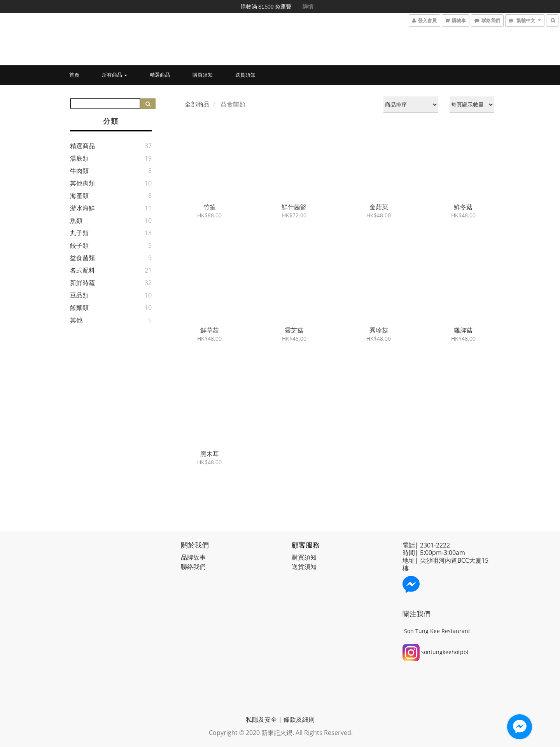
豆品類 (79, 295)
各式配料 (82, 270)
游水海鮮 (82, 208)
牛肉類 (79, 171)
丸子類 (79, 233)
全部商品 (197, 104)
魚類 (76, 220)
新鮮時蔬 (82, 283)
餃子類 (79, 245)
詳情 (308, 7)
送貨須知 (245, 75)
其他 (76, 320)
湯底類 (79, 158)
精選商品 (160, 75)
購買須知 (203, 75)
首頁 (74, 75)
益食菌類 (82, 258)
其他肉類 (82, 183)
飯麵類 (79, 308)
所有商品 (115, 75)
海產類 (79, 196)
